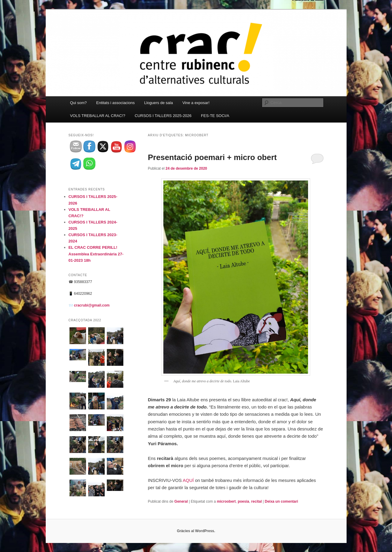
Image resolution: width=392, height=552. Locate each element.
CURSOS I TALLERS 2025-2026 (163, 116)
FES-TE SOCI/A (215, 116)
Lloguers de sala (158, 103)
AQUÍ (188, 480)
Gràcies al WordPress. (196, 531)
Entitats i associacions (116, 103)
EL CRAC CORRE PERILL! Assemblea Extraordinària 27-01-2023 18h (96, 254)
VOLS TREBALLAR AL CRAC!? (98, 116)
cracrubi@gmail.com (92, 305)
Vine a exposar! (196, 103)
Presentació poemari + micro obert (212, 157)
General (181, 501)
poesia (243, 501)
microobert (226, 501)
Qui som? (79, 103)
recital (256, 501)
